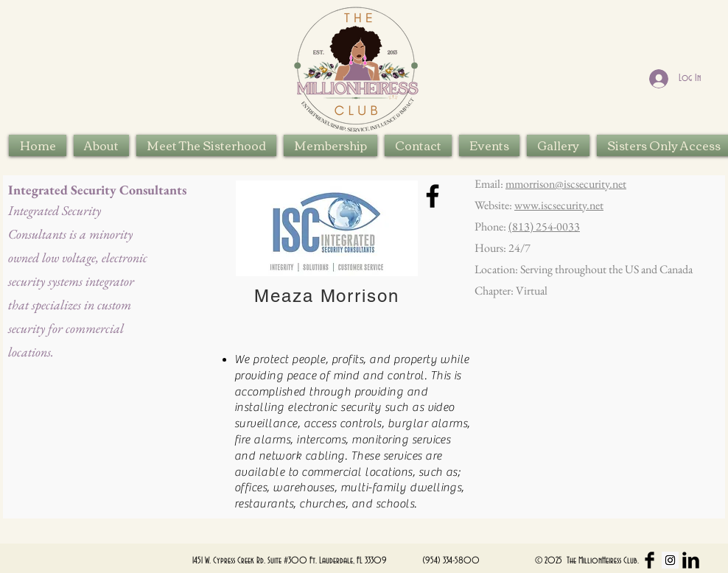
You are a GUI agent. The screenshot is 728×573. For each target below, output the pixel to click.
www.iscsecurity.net (559, 205)
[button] (206, 145)
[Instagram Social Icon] (670, 560)
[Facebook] (433, 196)
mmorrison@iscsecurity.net (566, 184)
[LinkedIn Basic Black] (691, 560)
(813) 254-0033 (544, 226)
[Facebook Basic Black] (650, 560)
